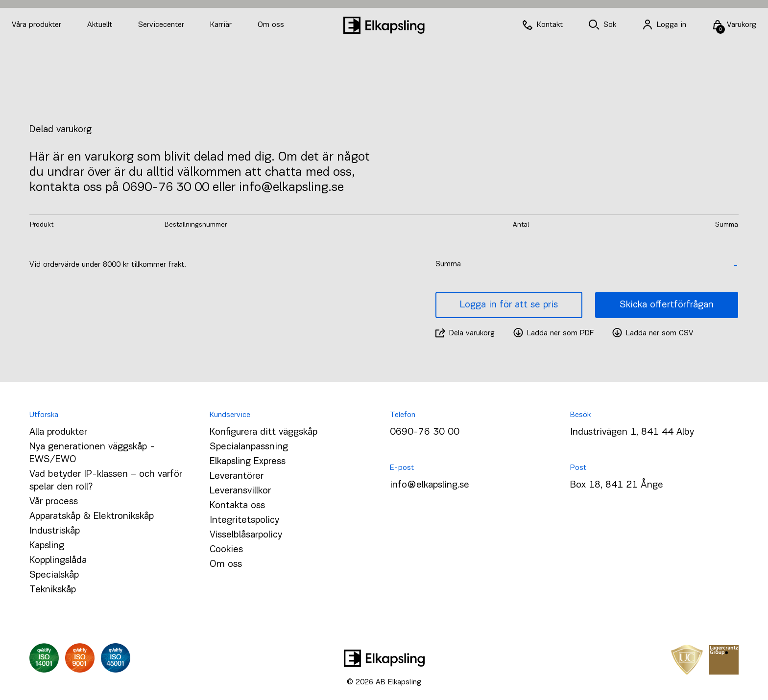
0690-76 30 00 (425, 432)
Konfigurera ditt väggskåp (264, 432)
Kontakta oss (237, 506)
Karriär (222, 25)
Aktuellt (101, 25)
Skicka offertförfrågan (667, 305)
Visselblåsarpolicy (246, 535)
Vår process (54, 502)
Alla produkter (58, 432)
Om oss (271, 25)
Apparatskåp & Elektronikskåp (92, 516)
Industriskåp (55, 531)
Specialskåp (54, 575)
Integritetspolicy (244, 520)
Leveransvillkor (240, 491)
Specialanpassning (249, 447)
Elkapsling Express (248, 462)
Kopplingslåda (58, 560)
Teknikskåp (53, 590)
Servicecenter (162, 25)
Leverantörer (237, 476)
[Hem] (384, 25)
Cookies (226, 550)
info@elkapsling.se (430, 485)
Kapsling (47, 546)
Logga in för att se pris (509, 305)
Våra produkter (36, 25)
